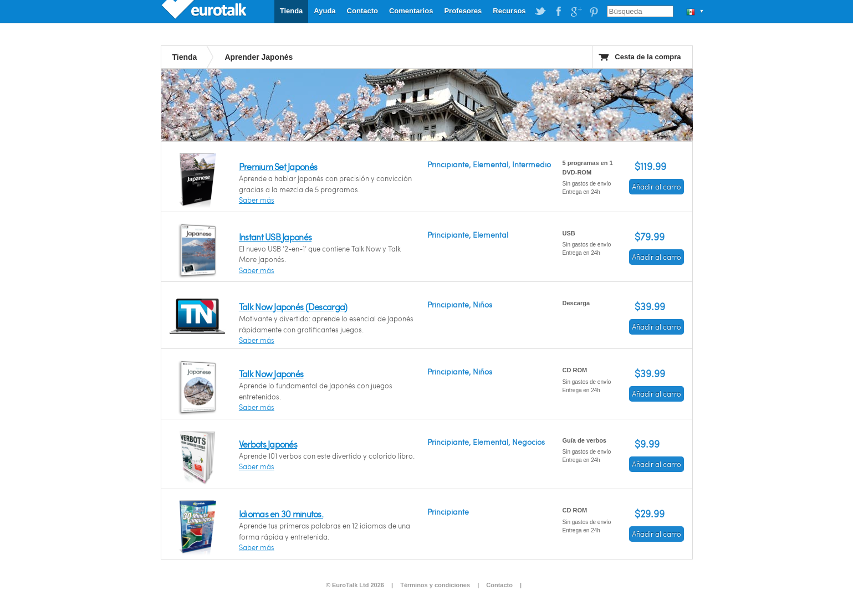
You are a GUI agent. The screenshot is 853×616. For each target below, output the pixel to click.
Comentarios (411, 11)
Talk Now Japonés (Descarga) (293, 307)
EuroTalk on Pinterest (594, 12)
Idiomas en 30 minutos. (281, 514)
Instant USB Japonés (275, 237)
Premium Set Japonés (278, 166)
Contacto (362, 11)
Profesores (463, 11)
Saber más (257, 200)
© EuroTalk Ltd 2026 (355, 585)
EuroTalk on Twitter (540, 12)
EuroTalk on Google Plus (576, 12)
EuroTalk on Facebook (558, 12)
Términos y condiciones (435, 585)
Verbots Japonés (268, 444)
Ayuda (325, 11)
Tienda (292, 11)
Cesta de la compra (648, 57)
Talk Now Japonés (271, 374)
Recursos (509, 11)
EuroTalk (205, 11)
